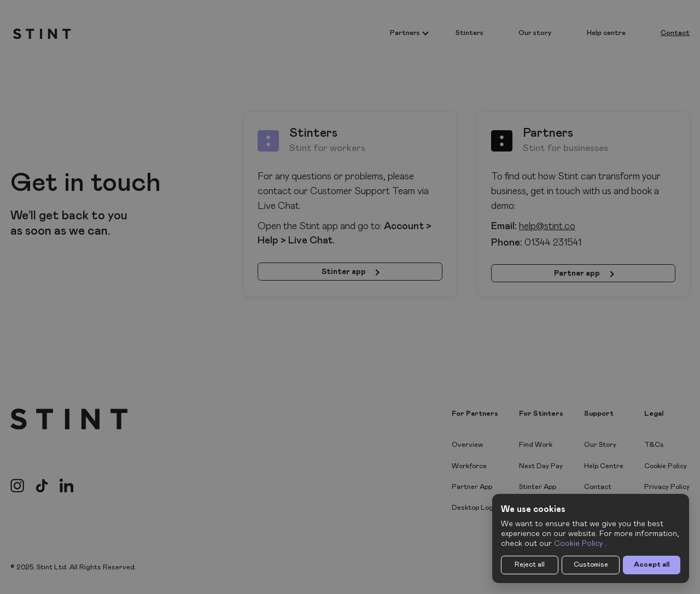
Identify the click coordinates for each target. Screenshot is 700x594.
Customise (591, 565)
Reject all (530, 565)
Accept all (652, 565)
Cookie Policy (578, 544)
